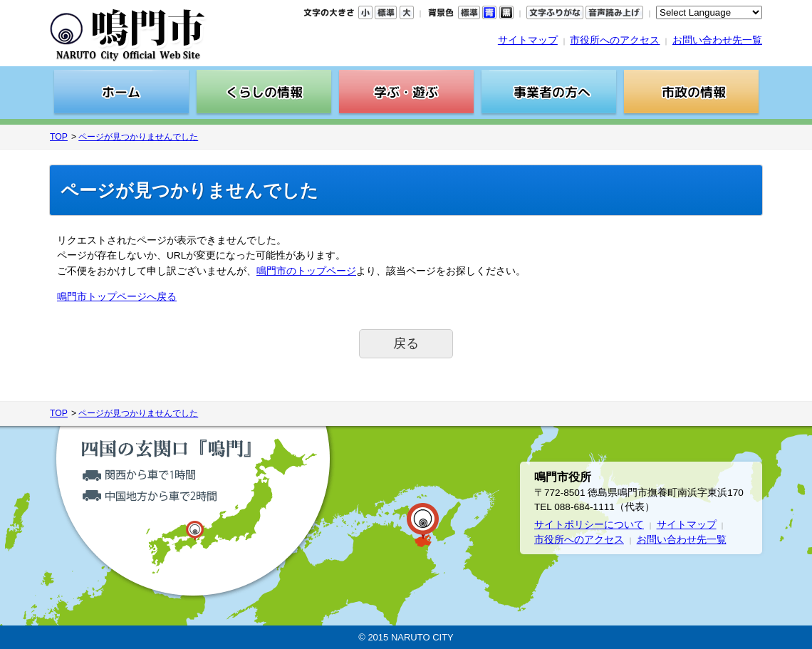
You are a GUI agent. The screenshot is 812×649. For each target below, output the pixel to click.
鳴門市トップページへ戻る (117, 297)
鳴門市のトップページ (306, 271)
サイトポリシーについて (589, 525)
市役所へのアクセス (615, 40)
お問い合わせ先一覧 (717, 40)
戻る (406, 343)
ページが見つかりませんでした (138, 137)
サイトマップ (528, 40)
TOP (59, 137)
